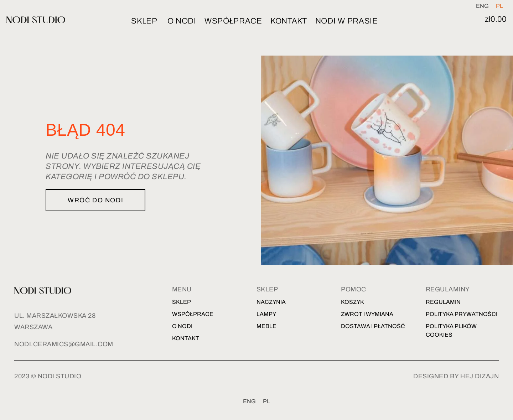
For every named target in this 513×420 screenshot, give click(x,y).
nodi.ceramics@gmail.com (64, 344)
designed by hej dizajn (456, 376)
